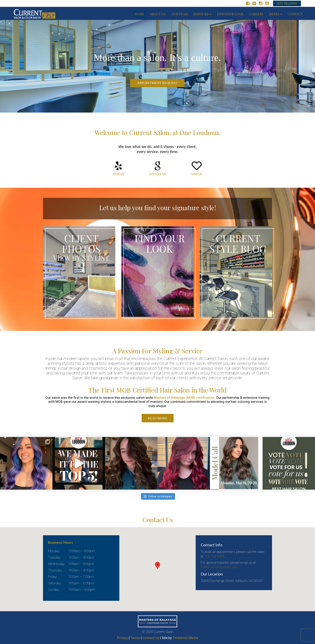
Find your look (230, 14)
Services (202, 14)
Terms (135, 638)
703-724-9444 (214, 556)
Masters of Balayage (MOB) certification (184, 398)
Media (276, 14)
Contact (295, 14)
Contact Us (151, 638)
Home (139, 14)
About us (158, 14)
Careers (256, 14)
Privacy (123, 638)
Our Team (180, 14)
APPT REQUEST (287, 3)
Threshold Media (185, 638)
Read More (158, 418)
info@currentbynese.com (219, 567)
